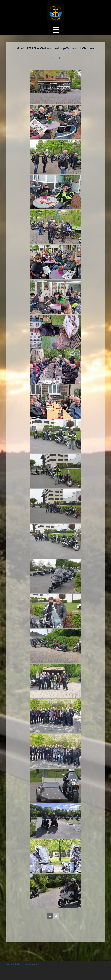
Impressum (31, 964)
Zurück (55, 58)
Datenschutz (13, 964)
